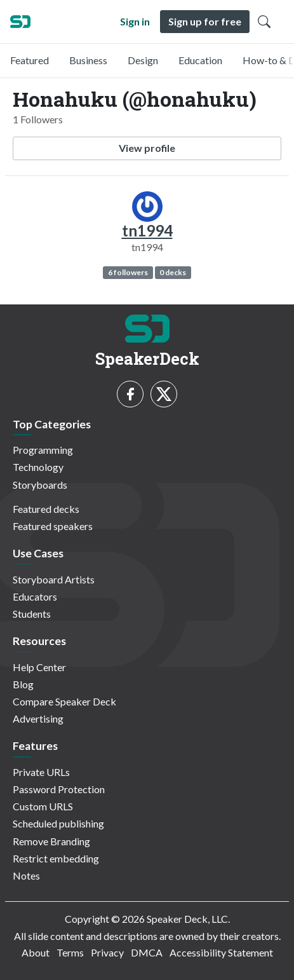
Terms (70, 952)
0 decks (173, 272)
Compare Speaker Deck (64, 701)
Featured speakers (53, 526)
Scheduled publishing (58, 823)
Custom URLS (43, 806)
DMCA (147, 952)
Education (200, 60)
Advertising (38, 718)
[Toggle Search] (264, 22)
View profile (147, 148)
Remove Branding (51, 841)
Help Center (39, 667)
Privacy (107, 952)
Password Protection (59, 789)
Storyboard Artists (54, 579)
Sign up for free (205, 21)
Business (88, 60)
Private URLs (41, 772)
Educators (35, 596)
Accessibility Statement (221, 952)
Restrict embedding (56, 858)
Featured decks (46, 509)
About (36, 952)
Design (143, 60)
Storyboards (40, 485)
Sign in (135, 21)
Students (32, 614)
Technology (38, 467)
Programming (43, 450)
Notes (26, 875)
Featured (30, 60)
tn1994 (147, 230)
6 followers (128, 272)
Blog (23, 684)
